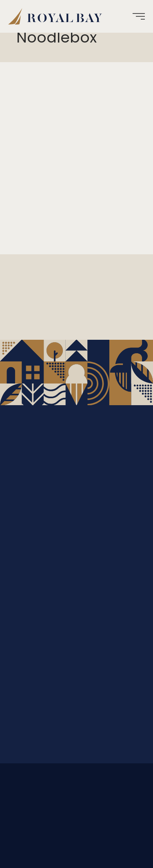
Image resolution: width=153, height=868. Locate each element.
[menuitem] (58, 16)
